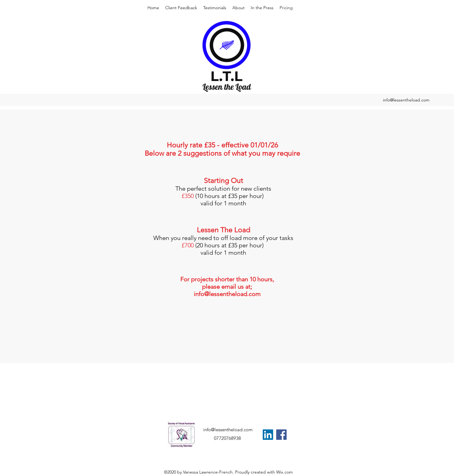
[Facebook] (281, 435)
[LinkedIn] (268, 435)
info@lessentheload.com (406, 100)
